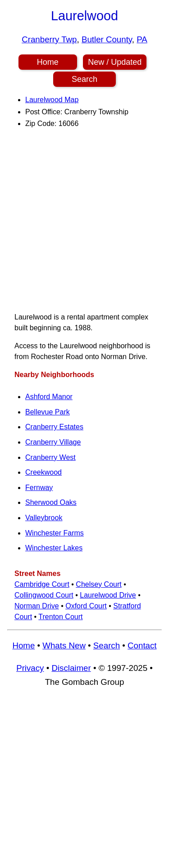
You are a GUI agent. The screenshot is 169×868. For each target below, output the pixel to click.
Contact (142, 645)
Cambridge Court (42, 584)
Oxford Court (86, 606)
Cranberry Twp (49, 39)
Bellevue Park (48, 412)
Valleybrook (44, 518)
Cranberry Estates (54, 427)
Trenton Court (60, 617)
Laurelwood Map (52, 100)
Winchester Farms (55, 533)
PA (142, 39)
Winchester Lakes (54, 548)
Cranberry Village (53, 442)
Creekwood (43, 472)
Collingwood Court (44, 595)
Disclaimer (71, 668)
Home (48, 62)
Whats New (64, 645)
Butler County (107, 39)
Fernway (39, 488)
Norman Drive (37, 606)
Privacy (30, 668)
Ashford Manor (49, 397)
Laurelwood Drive (108, 595)
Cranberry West (50, 457)
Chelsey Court (98, 584)
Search (84, 79)
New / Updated (115, 62)
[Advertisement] (84, 220)
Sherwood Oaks (51, 502)
